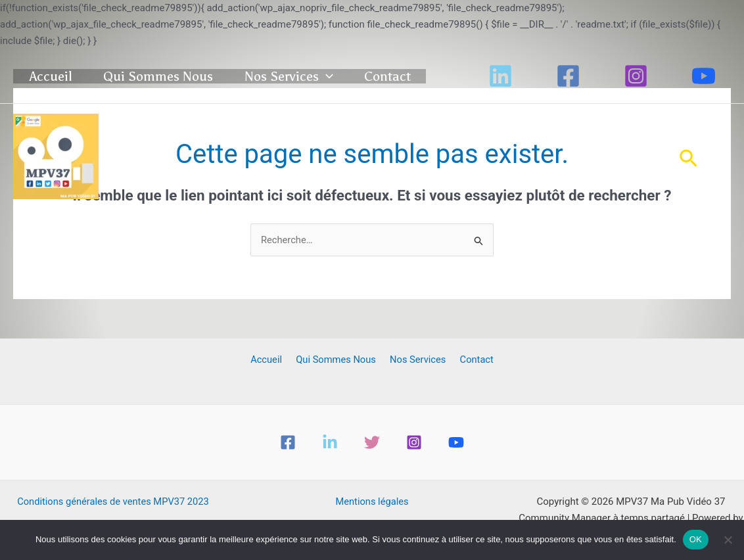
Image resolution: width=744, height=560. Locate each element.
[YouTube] (704, 86)
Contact (63, 103)
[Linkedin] (500, 86)
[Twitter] (372, 443)
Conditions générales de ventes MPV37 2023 (113, 502)
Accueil (61, 72)
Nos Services (328, 72)
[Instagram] (636, 86)
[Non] (728, 540)
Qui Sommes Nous (183, 72)
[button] (365, 72)
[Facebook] (568, 86)
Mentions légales (372, 502)
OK (696, 539)
